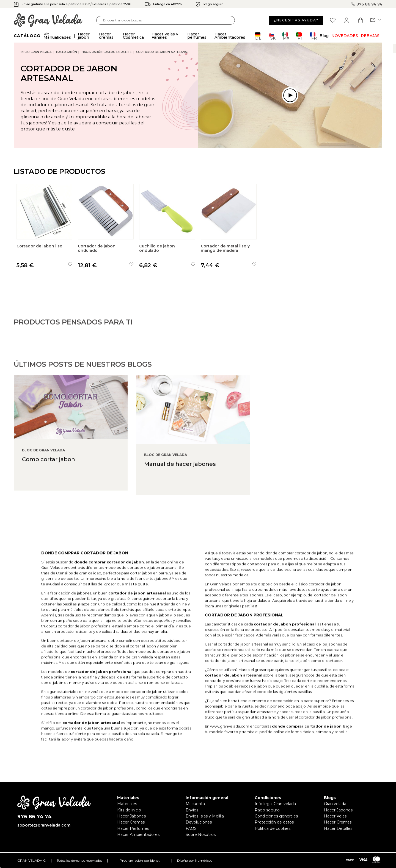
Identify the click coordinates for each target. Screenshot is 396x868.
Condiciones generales (276, 816)
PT (300, 36)
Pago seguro (267, 810)
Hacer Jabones (131, 816)
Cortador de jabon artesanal (162, 52)
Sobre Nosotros (201, 834)
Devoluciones (199, 822)
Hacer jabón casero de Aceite (107, 52)
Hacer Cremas (131, 822)
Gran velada (335, 804)
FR (313, 36)
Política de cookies (273, 828)
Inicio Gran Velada (36, 52)
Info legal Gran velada (275, 804)
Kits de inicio (129, 810)
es (376, 20)
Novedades (345, 36)
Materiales (127, 804)
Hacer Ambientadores (138, 834)
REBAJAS (370, 36)
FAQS (191, 828)
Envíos (192, 810)
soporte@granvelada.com (44, 825)
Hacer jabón (67, 52)
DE (258, 36)
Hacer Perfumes (133, 828)
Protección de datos (274, 822)
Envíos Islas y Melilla (205, 816)
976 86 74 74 (367, 4)
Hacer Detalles (338, 828)
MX (286, 36)
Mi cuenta (195, 804)
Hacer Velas (335, 816)
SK (272, 36)
